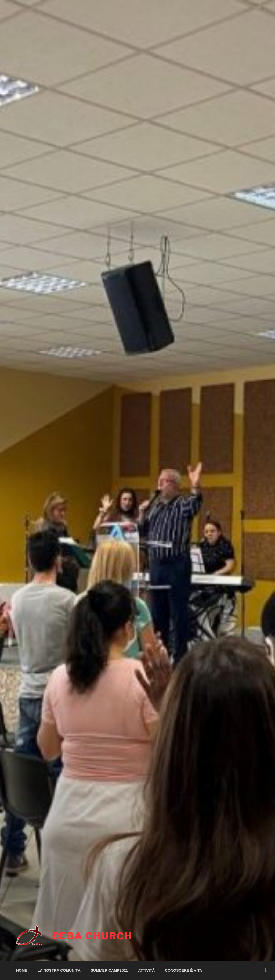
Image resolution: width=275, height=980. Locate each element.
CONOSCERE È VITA (183, 970)
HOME (22, 970)
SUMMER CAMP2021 (109, 970)
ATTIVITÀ (146, 970)
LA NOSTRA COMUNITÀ (59, 970)
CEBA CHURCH (92, 936)
